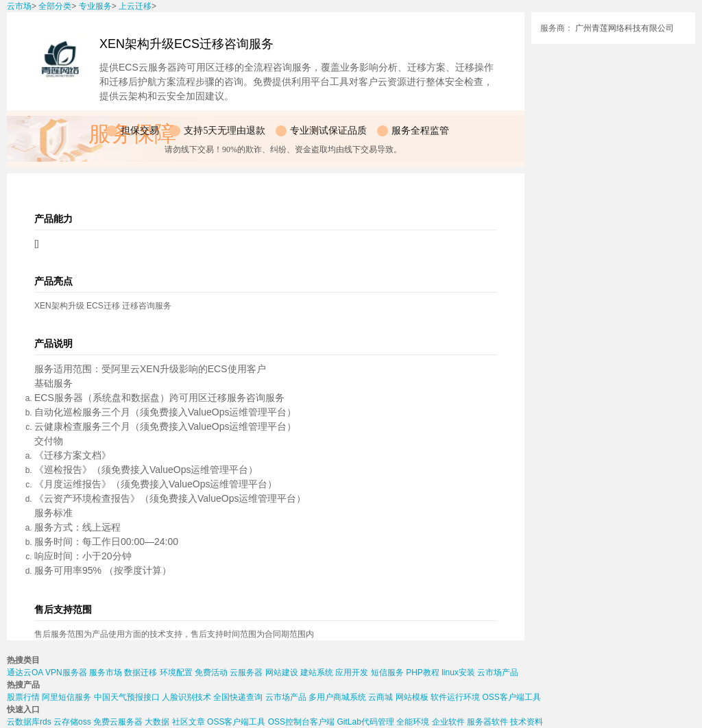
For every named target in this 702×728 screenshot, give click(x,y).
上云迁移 (135, 6)
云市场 (19, 6)
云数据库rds (29, 722)
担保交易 (140, 131)
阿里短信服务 (66, 697)
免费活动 (211, 672)
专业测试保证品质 (328, 131)
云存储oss (72, 722)
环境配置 (176, 672)
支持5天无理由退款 (225, 131)
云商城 (380, 697)
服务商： (557, 28)
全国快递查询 (238, 697)
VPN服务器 (66, 672)
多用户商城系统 (337, 697)
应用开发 (352, 672)
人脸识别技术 (186, 697)
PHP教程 (423, 672)
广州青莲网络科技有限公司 (625, 28)
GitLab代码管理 (365, 722)
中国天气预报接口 (127, 697)
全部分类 (55, 6)
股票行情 (23, 697)
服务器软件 (487, 722)
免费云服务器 (118, 722)
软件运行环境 (455, 697)
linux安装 (458, 672)
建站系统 (317, 672)
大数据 (157, 722)
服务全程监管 (420, 131)
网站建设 (282, 672)
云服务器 (246, 672)
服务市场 (106, 672)
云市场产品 (498, 672)
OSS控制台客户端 (301, 722)
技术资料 (526, 722)
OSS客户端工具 (511, 697)
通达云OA (25, 672)
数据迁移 (141, 672)
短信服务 (387, 672)
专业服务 (95, 6)
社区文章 (189, 722)
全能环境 (413, 722)
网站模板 (412, 697)
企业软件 (448, 722)
